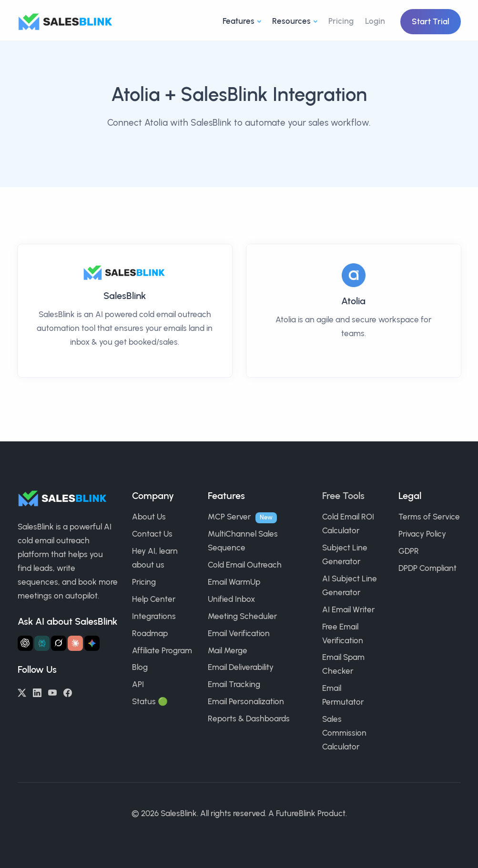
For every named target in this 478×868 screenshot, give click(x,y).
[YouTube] (52, 692)
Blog (140, 667)
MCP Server (229, 517)
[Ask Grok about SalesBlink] (59, 643)
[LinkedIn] (37, 692)
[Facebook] (68, 692)
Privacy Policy (422, 534)
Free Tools (343, 496)
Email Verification (239, 633)
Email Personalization (246, 701)
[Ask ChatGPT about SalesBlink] (25, 643)
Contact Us (152, 534)
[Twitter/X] (22, 692)
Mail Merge (228, 650)
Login (375, 21)
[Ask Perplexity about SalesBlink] (42, 643)
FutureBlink (296, 813)
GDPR (409, 551)
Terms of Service (429, 517)
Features (239, 21)
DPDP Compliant (427, 568)
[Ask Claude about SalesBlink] (75, 643)
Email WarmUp (234, 582)
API (138, 684)
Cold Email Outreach (245, 565)
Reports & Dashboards (249, 718)
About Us (149, 517)
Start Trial (431, 21)
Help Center (154, 599)
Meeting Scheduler (242, 616)
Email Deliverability (241, 667)
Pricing (341, 21)
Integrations (154, 616)
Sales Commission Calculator (344, 733)
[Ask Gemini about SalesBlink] (92, 643)
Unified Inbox (231, 599)
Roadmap (150, 633)
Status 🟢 (150, 701)
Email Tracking (234, 684)
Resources (291, 21)
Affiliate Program (162, 650)
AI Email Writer (348, 609)
